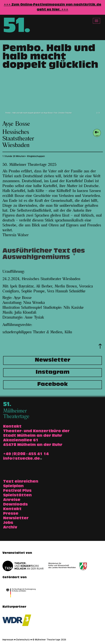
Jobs (8, 523)
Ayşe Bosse (16, 124)
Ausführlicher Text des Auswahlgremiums (44, 255)
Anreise (12, 500)
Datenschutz (23, 640)
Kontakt (12, 509)
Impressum (8, 640)
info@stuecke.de (22, 459)
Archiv (10, 528)
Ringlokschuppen (36, 156)
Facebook (52, 385)
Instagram (53, 373)
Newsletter (52, 360)
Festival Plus (17, 491)
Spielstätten (17, 496)
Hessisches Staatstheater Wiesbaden (18, 139)
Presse (11, 514)
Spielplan (13, 486)
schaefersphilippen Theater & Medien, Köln (37, 332)
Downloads (15, 505)
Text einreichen (21, 482)
